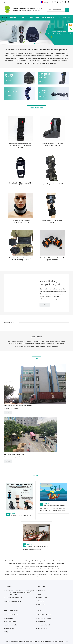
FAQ (7, 632)
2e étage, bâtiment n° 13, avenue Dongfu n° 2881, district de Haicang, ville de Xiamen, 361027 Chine (21, 593)
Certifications (42, 591)
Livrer (40, 594)
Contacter (8, 586)
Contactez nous (48, 18)
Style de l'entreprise (11, 622)
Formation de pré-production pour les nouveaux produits (48, 546)
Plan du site (42, 604)
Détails (45, 305)
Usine (37, 18)
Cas (31, 18)
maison (5, 18)
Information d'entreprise (12, 615)
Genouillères (42, 622)
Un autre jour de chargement (14, 454)
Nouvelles (41, 601)
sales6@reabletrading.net (13, 2)
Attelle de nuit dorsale (44, 625)
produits (13, 18)
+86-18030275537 (28, 2)
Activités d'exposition (11, 625)
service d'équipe (43, 598)
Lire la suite (8, 81)
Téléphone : (7, 601)
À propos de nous (64, 18)
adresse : (6, 591)
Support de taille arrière (45, 615)
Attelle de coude (43, 628)
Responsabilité (10, 628)
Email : (6, 598)
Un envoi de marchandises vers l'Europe (18, 406)
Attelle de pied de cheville (45, 618)
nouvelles (23, 18)
